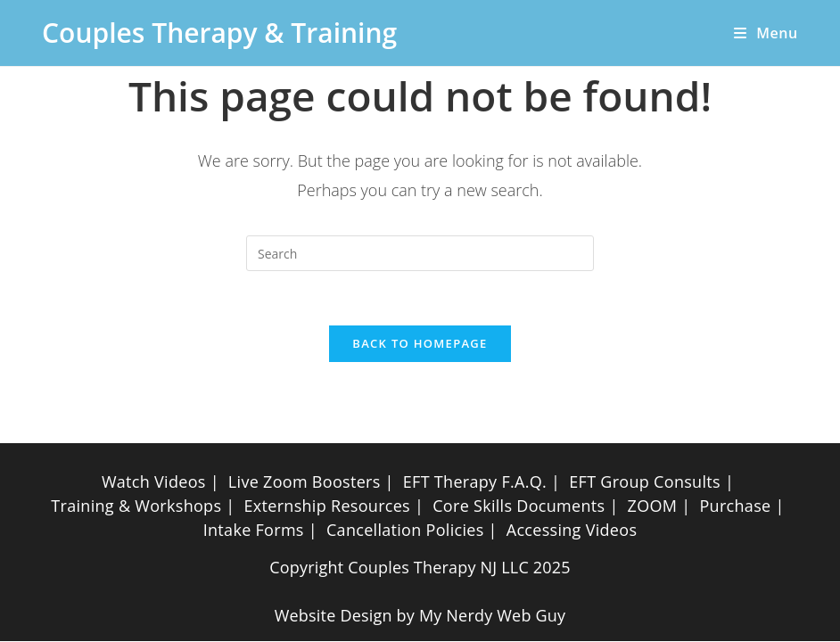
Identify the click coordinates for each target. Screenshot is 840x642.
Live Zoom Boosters (305, 481)
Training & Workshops (136, 506)
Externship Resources (327, 506)
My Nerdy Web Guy (492, 615)
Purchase (735, 506)
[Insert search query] (420, 253)
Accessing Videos (572, 530)
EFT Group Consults (645, 481)
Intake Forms (254, 530)
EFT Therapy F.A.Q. (475, 481)
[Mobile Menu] (759, 33)
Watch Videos (154, 481)
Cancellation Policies (405, 530)
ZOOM (653, 506)
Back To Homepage (420, 343)
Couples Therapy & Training (219, 33)
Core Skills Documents (519, 506)
